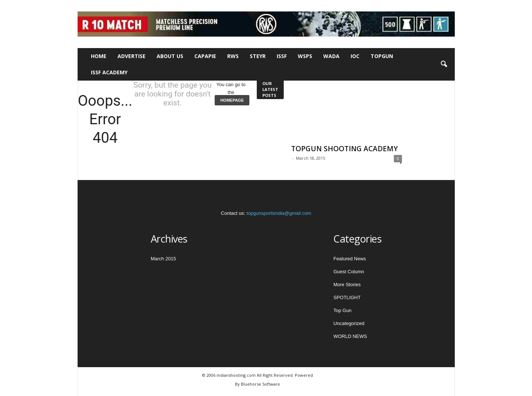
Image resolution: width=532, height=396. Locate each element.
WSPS (305, 56)
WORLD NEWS (350, 336)
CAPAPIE (205, 56)
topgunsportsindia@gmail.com (279, 213)
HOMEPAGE (232, 100)
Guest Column (349, 272)
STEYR (258, 56)
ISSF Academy (109, 72)
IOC (355, 56)
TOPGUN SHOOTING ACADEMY (345, 149)
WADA (331, 56)
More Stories (347, 285)
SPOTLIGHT (347, 297)
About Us (170, 56)
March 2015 (163, 259)
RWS (233, 56)
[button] (444, 64)
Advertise (132, 56)
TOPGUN (382, 56)
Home (99, 56)
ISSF (282, 56)
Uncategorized (349, 323)
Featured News (349, 259)
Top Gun (342, 310)
